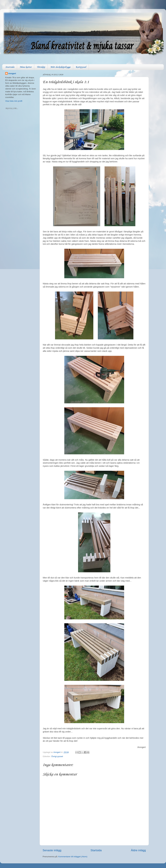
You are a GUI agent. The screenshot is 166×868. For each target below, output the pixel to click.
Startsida (10, 67)
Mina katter (26, 67)
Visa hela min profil (14, 101)
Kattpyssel (81, 67)
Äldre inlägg (138, 850)
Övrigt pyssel (57, 756)
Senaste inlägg (52, 850)
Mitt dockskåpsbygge (60, 67)
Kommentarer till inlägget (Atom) (73, 857)
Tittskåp (41, 67)
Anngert (12, 73)
